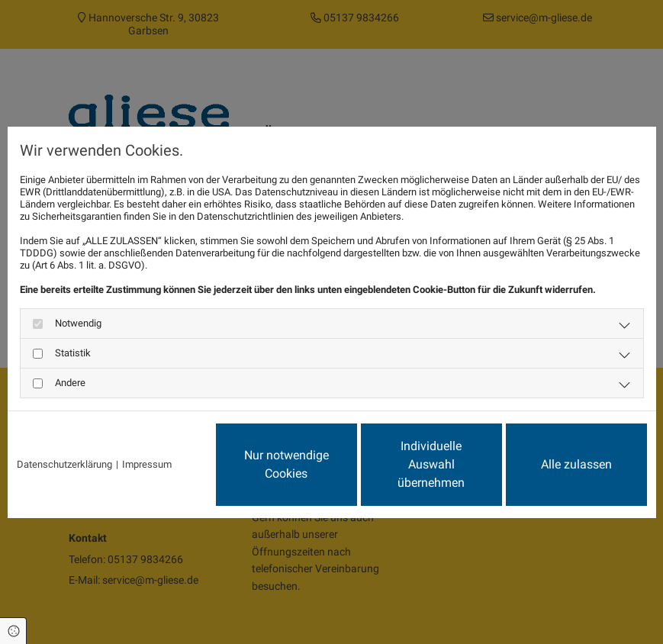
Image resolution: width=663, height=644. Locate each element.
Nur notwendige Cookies (286, 464)
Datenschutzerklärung (64, 464)
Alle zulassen (576, 464)
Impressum (147, 464)
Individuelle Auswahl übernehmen (431, 464)
